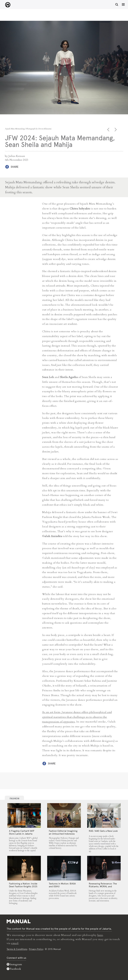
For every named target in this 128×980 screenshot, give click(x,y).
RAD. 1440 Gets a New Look (103, 831)
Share (14, 167)
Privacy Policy (36, 949)
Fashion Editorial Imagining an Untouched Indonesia (63, 832)
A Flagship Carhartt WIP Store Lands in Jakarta (22, 832)
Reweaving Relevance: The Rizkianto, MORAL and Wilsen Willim (103, 886)
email (15, 943)
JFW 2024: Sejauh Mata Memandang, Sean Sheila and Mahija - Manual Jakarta (7, 5)
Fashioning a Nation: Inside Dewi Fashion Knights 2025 (23, 885)
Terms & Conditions (17, 949)
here (100, 935)
